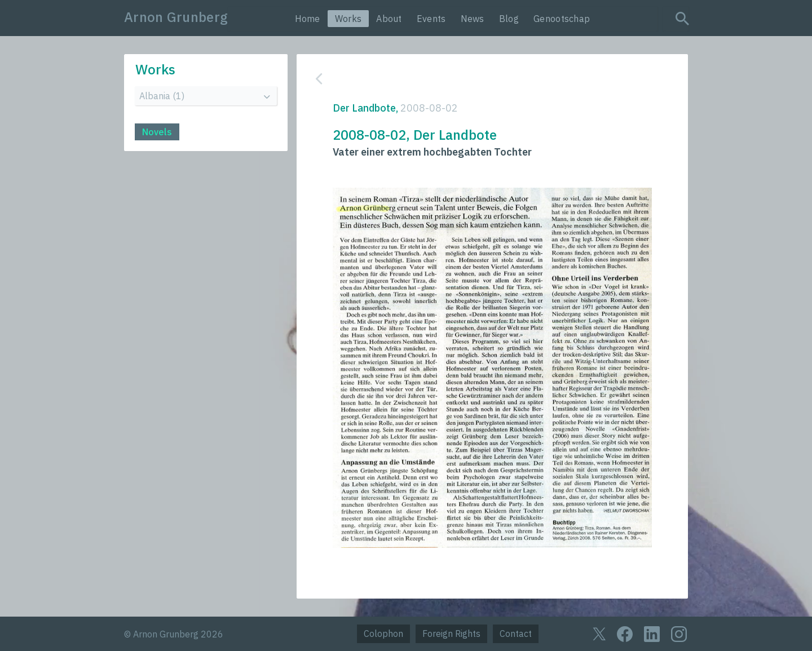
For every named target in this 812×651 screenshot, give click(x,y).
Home (308, 19)
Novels (157, 132)
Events (431, 19)
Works (348, 19)
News (473, 19)
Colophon (383, 634)
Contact (516, 634)
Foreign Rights (451, 634)
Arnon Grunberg (176, 17)
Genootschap (562, 19)
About (389, 19)
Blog (509, 19)
